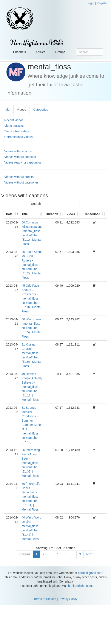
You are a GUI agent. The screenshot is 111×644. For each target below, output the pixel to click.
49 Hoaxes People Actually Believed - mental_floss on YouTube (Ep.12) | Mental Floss (32, 387)
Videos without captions (20, 157)
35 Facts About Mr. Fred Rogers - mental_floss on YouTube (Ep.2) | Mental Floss (32, 265)
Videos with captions (18, 151)
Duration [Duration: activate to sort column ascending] (52, 214)
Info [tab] (7, 110)
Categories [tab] (41, 110)
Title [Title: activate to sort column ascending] (25, 214)
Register (102, 3)
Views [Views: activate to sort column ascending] (71, 214)
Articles (39, 52)
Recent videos (14, 120)
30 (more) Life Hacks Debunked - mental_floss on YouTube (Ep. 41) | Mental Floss (31, 497)
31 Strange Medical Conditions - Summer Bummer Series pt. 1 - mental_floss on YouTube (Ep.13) (32, 425)
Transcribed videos (17, 131)
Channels (18, 52)
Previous (24, 554)
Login (90, 3)
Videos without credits (19, 177)
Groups (59, 52)
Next (89, 554)
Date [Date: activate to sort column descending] (9, 214)
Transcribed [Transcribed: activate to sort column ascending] (92, 214)
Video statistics (14, 126)
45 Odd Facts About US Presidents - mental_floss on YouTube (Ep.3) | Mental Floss (31, 298)
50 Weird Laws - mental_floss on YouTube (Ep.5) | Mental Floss (31, 328)
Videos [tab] (21, 110)
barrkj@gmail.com (90, 573)
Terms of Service (45, 599)
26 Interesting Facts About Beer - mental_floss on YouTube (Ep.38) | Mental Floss (31, 463)
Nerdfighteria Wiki (36, 43)
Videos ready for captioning (22, 162)
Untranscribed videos (18, 137)
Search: (55, 204)
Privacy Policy (68, 599)
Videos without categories (21, 182)
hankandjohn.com (80, 586)
